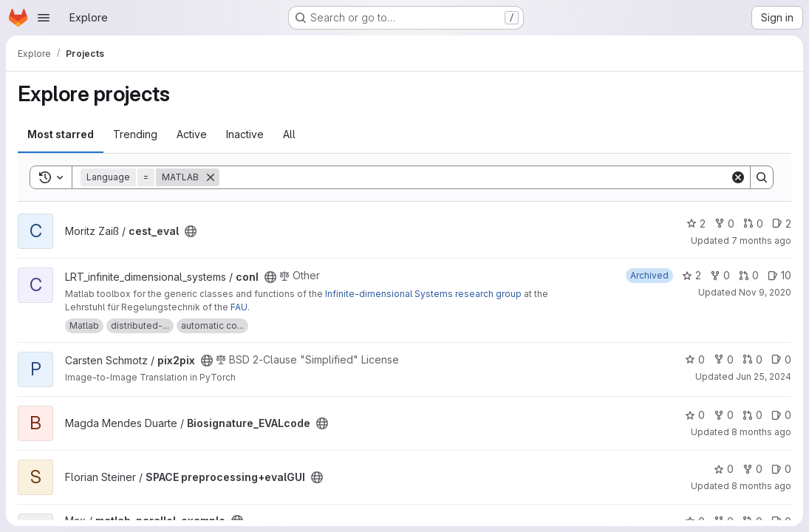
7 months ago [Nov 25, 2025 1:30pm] (761, 241)
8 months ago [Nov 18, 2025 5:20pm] (761, 432)
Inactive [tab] (245, 134)
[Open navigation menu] (44, 18)
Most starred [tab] (61, 134)
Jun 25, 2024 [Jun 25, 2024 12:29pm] (764, 376)
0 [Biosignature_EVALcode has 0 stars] (695, 415)
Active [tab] (192, 134)
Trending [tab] (135, 134)
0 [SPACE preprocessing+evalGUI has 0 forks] (752, 469)
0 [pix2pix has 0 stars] (695, 359)
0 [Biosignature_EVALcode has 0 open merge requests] (752, 415)
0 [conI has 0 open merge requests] (749, 275)
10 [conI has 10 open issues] (779, 275)
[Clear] (738, 177)
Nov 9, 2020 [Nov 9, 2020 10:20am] (765, 292)
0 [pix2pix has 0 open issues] (781, 359)
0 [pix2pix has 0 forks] (724, 359)
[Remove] (211, 177)
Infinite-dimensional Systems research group (423, 294)
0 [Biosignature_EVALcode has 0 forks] (724, 415)
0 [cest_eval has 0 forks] (724, 224)
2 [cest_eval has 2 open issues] (782, 224)
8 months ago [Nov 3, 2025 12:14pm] (761, 486)
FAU (239, 307)
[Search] (475, 177)
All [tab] (289, 134)
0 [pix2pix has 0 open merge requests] (752, 359)
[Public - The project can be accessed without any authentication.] (191, 231)
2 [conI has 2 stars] (692, 275)
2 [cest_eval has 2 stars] (696, 224)
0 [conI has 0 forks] (720, 275)
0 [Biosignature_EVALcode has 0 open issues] (781, 415)
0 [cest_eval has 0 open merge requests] (753, 224)
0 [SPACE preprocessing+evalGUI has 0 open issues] (781, 469)
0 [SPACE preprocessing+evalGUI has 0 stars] (724, 469)
